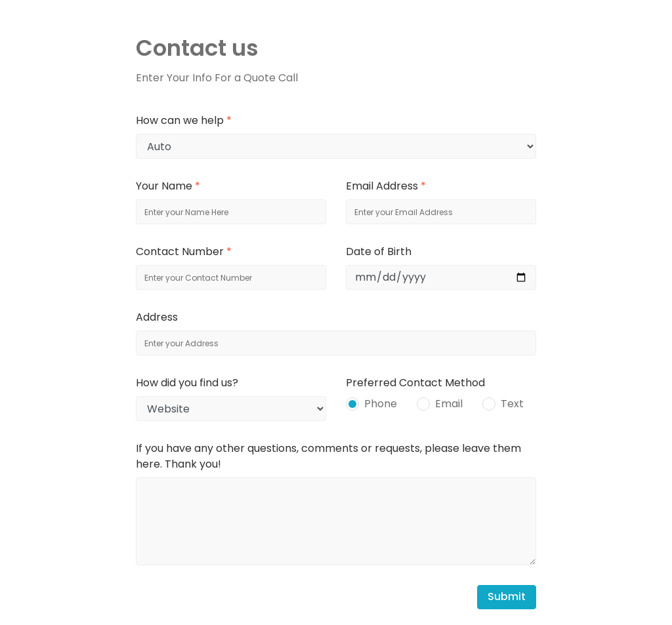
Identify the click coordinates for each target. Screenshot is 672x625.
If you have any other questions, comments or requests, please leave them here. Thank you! (328, 456)
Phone (381, 404)
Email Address (386, 186)
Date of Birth (379, 252)
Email (449, 404)
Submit (507, 596)
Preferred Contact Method (415, 383)
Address (157, 317)
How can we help (184, 120)
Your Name (168, 186)
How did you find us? (187, 383)
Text (512, 404)
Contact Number (184, 252)
